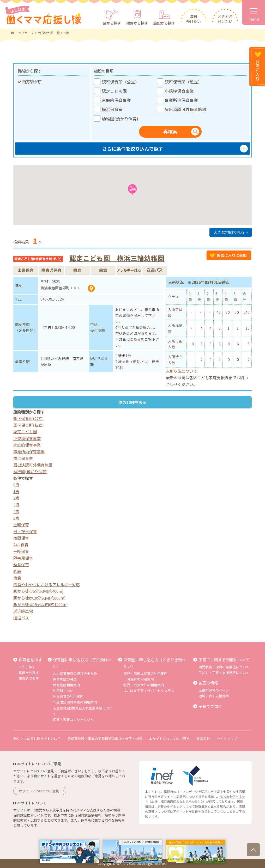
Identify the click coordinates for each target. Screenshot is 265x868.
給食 (17, 578)
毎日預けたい (194, 19)
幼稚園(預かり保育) (30, 471)
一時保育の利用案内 (139, 679)
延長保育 (21, 564)
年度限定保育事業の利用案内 (75, 702)
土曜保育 (21, 525)
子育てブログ (210, 706)
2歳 (16, 498)
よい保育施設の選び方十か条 (75, 673)
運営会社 (203, 739)
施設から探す (164, 23)
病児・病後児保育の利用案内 (145, 673)
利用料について (65, 691)
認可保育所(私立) (28, 425)
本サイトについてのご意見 (169, 739)
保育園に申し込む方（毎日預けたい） (82, 663)
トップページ (24, 33)
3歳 (16, 505)
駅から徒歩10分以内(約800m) (39, 598)
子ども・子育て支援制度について (224, 673)
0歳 (16, 485)
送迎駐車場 (23, 611)
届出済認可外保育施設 (33, 465)
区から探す (112, 23)
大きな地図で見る (229, 232)
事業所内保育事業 (29, 452)
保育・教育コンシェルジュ (73, 720)
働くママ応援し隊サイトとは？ (37, 739)
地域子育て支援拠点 (214, 696)
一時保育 (21, 551)
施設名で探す (29, 678)
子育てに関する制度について (224, 660)
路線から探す (29, 673)
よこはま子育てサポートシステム (149, 691)
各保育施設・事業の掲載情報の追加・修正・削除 (105, 739)
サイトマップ (227, 739)
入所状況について (182, 371)
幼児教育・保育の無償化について (224, 667)
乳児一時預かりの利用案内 (144, 685)
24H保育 (21, 545)
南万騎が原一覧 (49, 33)
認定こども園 (25, 432)
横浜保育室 (23, 458)
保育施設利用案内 (67, 685)
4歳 (16, 511)
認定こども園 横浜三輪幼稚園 (117, 258)
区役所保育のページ (214, 690)
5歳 (16, 518)
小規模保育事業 (27, 438)
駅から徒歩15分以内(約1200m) (40, 604)
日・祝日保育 (25, 531)
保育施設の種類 (65, 679)
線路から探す (137, 23)
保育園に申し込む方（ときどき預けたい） (155, 663)
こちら (135, 339)
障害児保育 (23, 558)
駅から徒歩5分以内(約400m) (38, 591)
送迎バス (21, 618)
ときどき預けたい (225, 19)
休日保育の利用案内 (68, 696)
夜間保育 (21, 538)
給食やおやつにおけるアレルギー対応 (47, 585)
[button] (132, 190)
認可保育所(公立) (28, 418)
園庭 (17, 571)
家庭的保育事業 (27, 445)
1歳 (16, 491)
